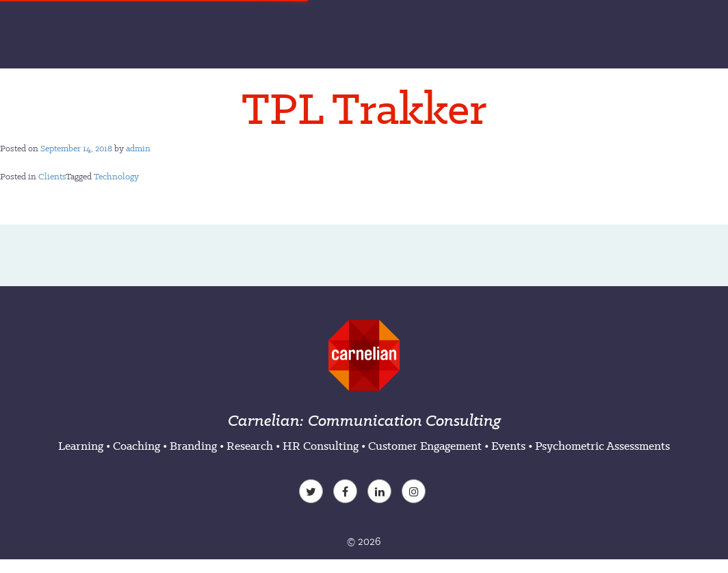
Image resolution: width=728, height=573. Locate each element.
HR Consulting (321, 446)
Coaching (136, 446)
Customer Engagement (425, 446)
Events (508, 446)
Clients (52, 176)
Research (250, 446)
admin (138, 148)
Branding (193, 446)
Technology (116, 176)
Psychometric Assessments (602, 446)
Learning (81, 446)
